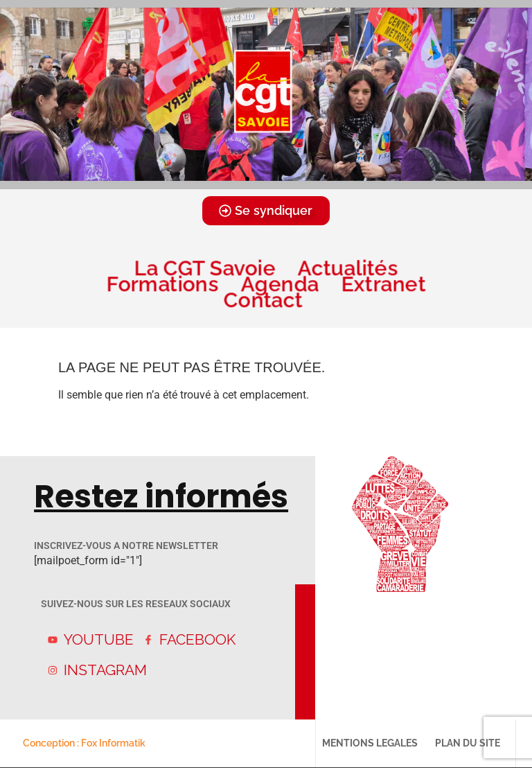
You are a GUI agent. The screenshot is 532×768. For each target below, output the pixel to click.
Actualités (348, 268)
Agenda (280, 284)
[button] (247, 179)
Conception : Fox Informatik (84, 743)
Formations (162, 284)
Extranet (383, 284)
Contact (266, 300)
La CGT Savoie (204, 268)
